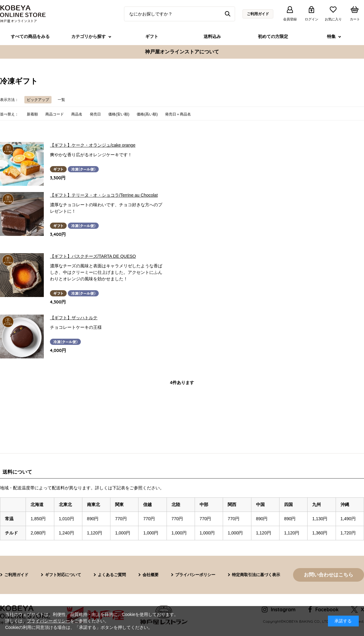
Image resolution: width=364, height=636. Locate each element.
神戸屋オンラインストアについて (182, 52)
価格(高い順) (147, 114)
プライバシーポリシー (195, 575)
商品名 (77, 114)
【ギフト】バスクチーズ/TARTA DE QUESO (93, 256)
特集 (331, 36)
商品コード (55, 114)
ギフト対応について (63, 575)
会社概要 (151, 575)
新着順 (32, 114)
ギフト (152, 36)
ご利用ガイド (258, 14)
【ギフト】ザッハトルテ (74, 318)
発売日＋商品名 (178, 114)
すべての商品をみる (30, 36)
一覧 (61, 100)
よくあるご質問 (112, 575)
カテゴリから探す (89, 36)
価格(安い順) (119, 114)
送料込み (212, 36)
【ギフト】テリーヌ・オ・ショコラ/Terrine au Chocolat (104, 195)
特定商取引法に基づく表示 (256, 575)
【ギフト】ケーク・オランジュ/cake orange (93, 145)
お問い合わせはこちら (329, 575)
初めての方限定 (273, 36)
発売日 (95, 114)
